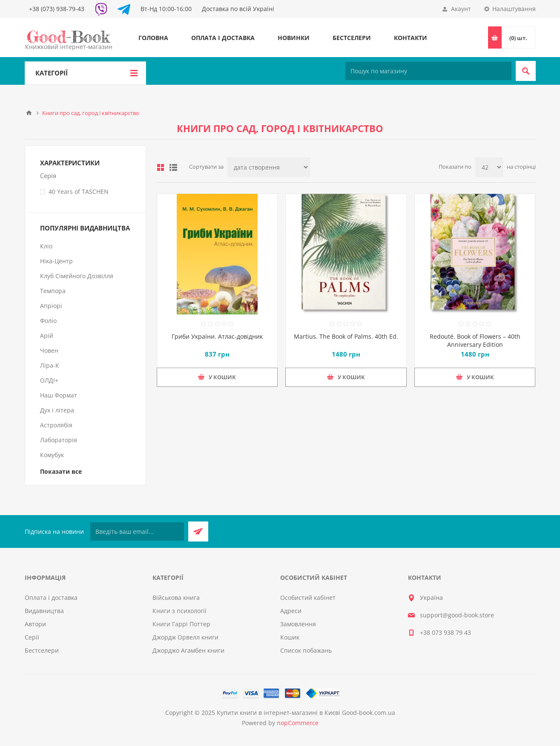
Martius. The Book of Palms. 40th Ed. (346, 336)
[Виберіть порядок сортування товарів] (269, 167)
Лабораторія (59, 440)
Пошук (526, 71)
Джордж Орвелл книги (185, 637)
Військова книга (176, 598)
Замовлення (298, 624)
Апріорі (51, 306)
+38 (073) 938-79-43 (57, 9)
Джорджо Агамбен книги (188, 650)
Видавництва (44, 611)
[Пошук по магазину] (428, 71)
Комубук (52, 455)
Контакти (411, 38)
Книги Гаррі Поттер (181, 624)
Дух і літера (57, 410)
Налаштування (514, 9)
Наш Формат (59, 395)
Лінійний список (173, 167)
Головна (153, 38)
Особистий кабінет (308, 598)
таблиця (161, 167)
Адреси (291, 611)
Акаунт (461, 9)
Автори (35, 624)
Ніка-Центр (56, 261)
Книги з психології (179, 611)
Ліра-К (50, 365)
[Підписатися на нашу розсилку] (137, 531)
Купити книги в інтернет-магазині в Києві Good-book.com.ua (306, 713)
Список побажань (306, 650)
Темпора (53, 291)
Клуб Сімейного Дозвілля (77, 276)
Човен (49, 350)
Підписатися (198, 531)
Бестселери (352, 38)
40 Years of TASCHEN (79, 192)
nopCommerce (298, 723)
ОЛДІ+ (49, 380)
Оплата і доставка (223, 38)
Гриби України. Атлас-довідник (217, 336)
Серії (32, 637)
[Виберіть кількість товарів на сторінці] (489, 167)
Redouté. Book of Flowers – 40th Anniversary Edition (475, 340)
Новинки (294, 38)
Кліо (46, 246)
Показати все (61, 471)
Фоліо (48, 321)
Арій (47, 336)
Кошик (290, 637)
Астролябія (56, 425)
